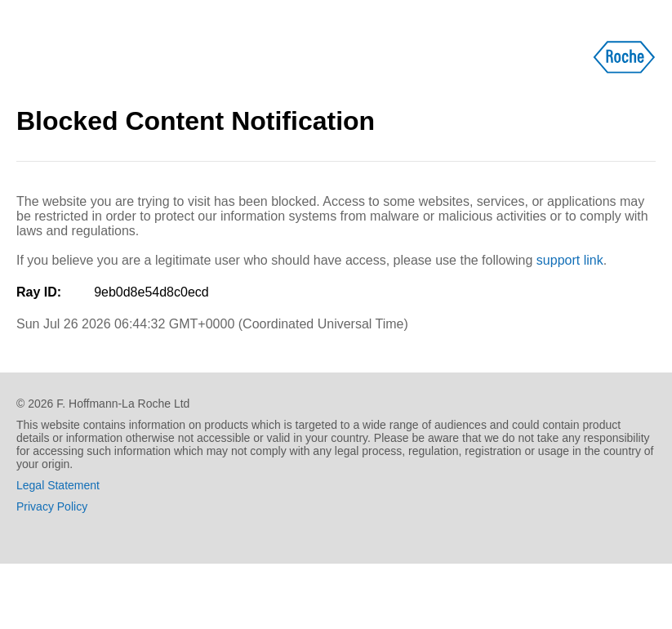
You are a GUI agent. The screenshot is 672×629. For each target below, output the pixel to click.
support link (570, 260)
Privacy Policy (52, 506)
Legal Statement (58, 485)
